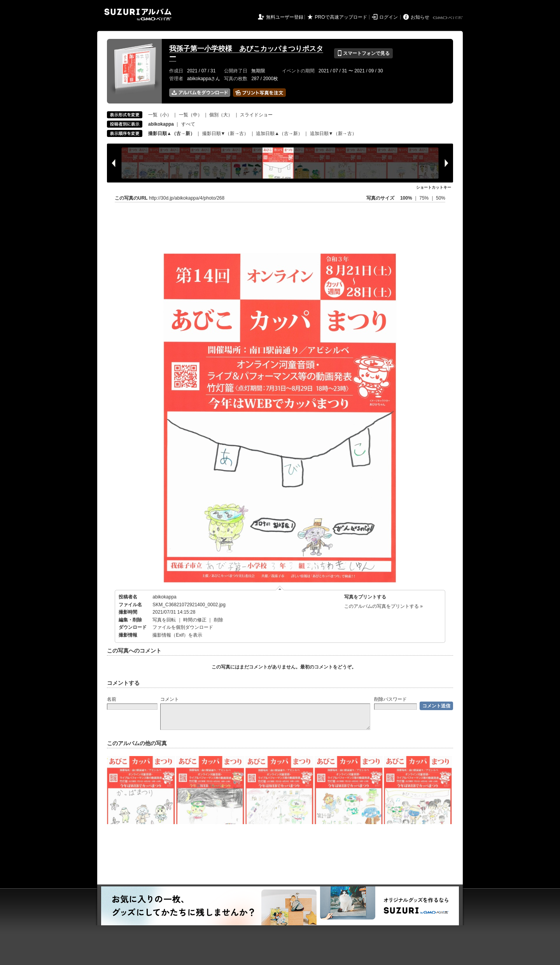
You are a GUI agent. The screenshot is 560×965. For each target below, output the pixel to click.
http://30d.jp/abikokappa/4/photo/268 (187, 198)
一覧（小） (160, 115)
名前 (112, 699)
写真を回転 (164, 620)
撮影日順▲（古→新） (171, 133)
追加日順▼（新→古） (333, 133)
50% (441, 198)
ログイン (388, 17)
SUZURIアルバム (138, 15)
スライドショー (256, 115)
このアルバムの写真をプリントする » (383, 606)
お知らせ (420, 17)
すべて (188, 124)
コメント (170, 699)
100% (406, 198)
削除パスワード (390, 699)
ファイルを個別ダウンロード (183, 627)
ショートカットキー (434, 187)
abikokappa (164, 597)
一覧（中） (191, 115)
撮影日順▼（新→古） (226, 133)
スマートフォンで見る (363, 53)
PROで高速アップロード (341, 17)
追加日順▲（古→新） (279, 133)
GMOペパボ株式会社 (448, 18)
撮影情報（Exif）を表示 (177, 635)
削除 (219, 620)
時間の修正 (195, 620)
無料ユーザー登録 (285, 17)
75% (424, 198)
